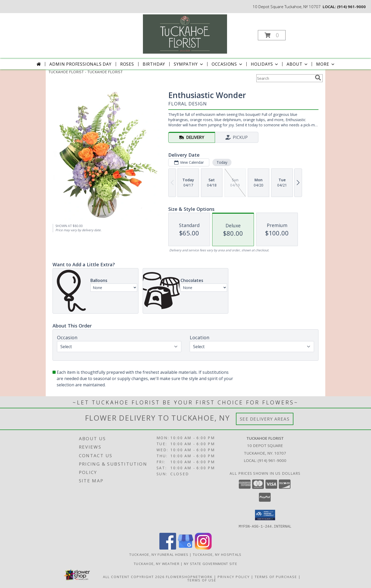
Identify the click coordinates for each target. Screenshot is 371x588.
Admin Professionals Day (80, 64)
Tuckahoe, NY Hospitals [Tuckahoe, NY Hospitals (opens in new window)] (217, 554)
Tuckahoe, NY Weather (157, 563)
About (298, 64)
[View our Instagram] (203, 548)
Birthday (154, 64)
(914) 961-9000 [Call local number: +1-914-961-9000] (351, 7)
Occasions (227, 64)
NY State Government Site (211, 563)
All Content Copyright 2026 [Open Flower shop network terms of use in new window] (134, 576)
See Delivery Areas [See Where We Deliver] (265, 419)
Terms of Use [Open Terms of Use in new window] (202, 580)
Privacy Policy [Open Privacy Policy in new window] (234, 576)
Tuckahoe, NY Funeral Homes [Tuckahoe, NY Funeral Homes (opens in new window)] (159, 554)
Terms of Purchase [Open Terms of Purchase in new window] (276, 576)
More (326, 64)
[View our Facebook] (168, 548)
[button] (272, 35)
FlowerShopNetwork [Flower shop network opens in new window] (189, 576)
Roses (127, 64)
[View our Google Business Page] (185, 548)
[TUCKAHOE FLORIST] (185, 34)
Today (222, 162)
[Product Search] (285, 78)
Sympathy (189, 64)
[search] (318, 78)
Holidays (265, 64)
